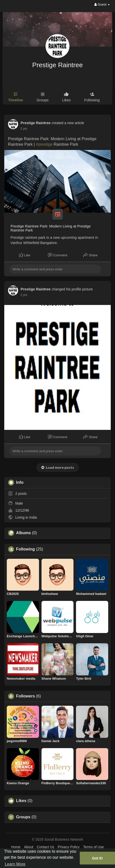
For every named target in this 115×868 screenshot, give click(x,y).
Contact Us (45, 847)
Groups (23, 817)
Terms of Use (93, 847)
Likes (21, 801)
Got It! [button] (97, 858)
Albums (24, 533)
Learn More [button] (15, 864)
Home (16, 847)
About (29, 847)
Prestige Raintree (57, 65)
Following (26, 549)
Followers (26, 696)
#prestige (44, 144)
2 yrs (24, 129)
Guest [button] (102, 4)
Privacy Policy (69, 847)
